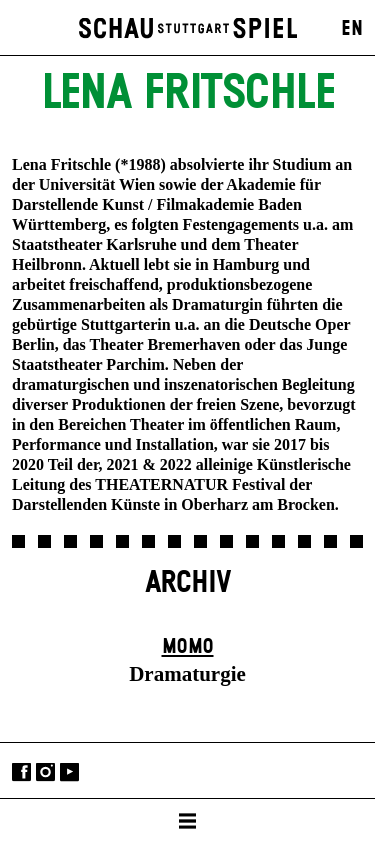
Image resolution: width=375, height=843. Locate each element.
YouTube (69, 772)
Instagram (45, 772)
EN (352, 29)
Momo (188, 647)
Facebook (21, 772)
